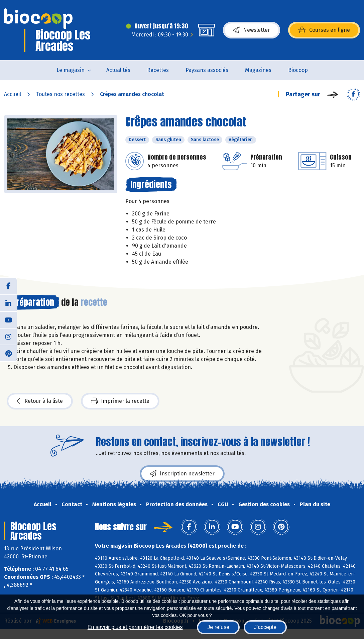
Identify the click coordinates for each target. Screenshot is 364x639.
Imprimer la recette (120, 401)
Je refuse (218, 627)
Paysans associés (207, 70)
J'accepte (265, 627)
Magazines (258, 70)
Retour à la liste (40, 401)
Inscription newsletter (182, 474)
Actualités (118, 70)
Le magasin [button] (71, 70)
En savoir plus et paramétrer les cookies (135, 627)
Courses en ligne (324, 30)
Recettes (158, 70)
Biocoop (298, 70)
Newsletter (252, 30)
